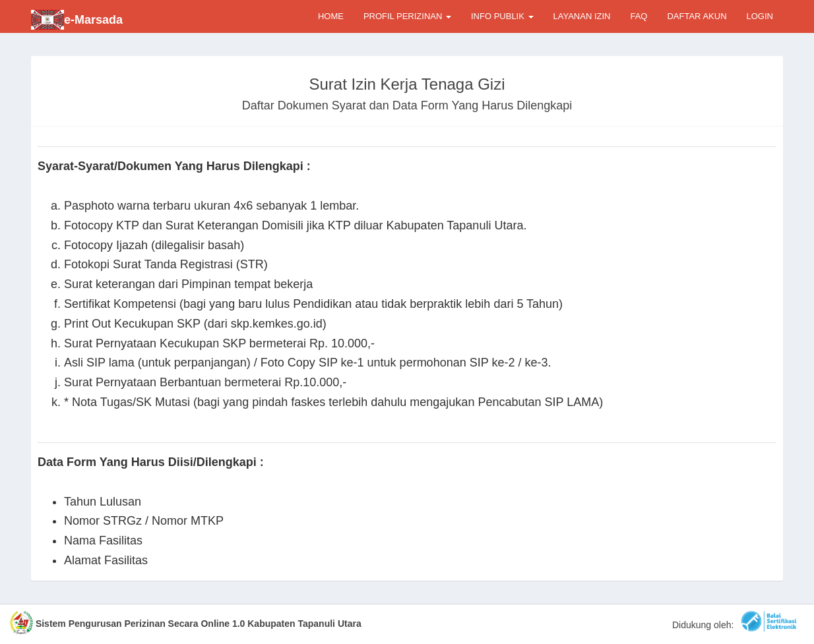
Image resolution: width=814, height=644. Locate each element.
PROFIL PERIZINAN (407, 16)
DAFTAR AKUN (697, 16)
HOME (331, 16)
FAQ (639, 16)
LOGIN (760, 16)
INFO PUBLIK (502, 16)
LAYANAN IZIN (582, 16)
